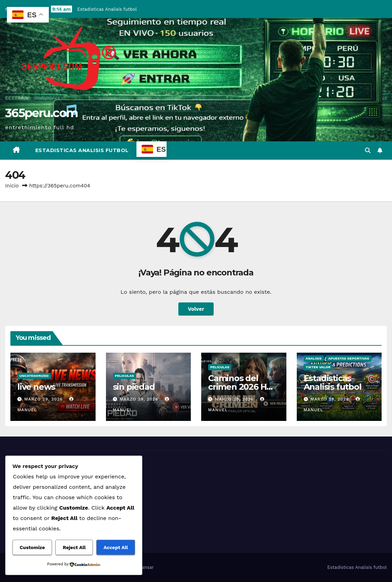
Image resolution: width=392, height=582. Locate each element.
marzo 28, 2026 (330, 399)
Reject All (74, 547)
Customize (32, 547)
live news (36, 387)
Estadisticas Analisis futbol (107, 9)
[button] (368, 151)
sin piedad (134, 387)
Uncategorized (34, 376)
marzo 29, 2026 (44, 399)
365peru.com (41, 113)
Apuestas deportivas (349, 358)
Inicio (12, 186)
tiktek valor (318, 367)
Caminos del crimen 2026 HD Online (240, 387)
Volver (196, 309)
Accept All (116, 547)
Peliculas (124, 376)
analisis (314, 358)
